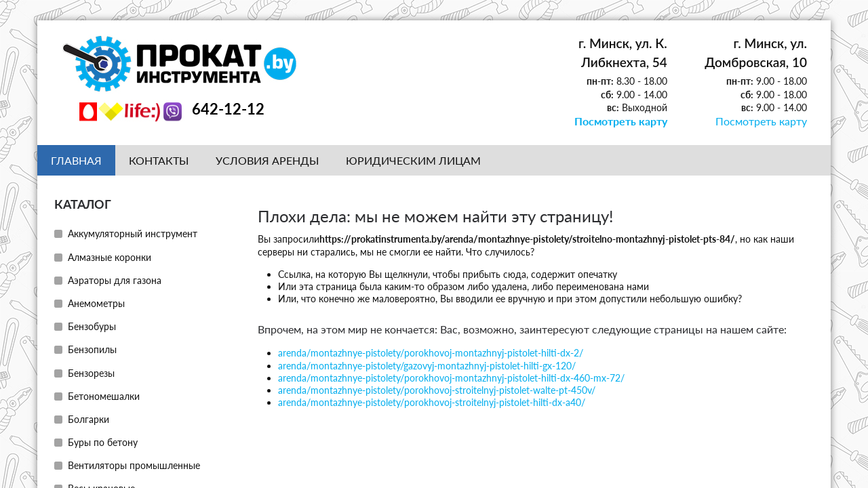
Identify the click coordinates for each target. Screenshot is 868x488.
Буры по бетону (103, 442)
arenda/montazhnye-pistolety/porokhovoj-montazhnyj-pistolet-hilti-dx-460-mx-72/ (451, 377)
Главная (76, 160)
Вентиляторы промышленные (134, 465)
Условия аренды (267, 160)
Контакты (159, 160)
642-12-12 (228, 109)
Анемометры (96, 303)
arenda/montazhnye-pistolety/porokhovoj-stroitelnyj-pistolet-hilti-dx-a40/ (432, 402)
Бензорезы (91, 372)
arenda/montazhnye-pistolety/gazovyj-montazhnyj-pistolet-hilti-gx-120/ (427, 365)
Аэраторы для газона (115, 280)
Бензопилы (92, 349)
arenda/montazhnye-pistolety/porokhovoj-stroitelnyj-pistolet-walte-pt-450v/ (437, 389)
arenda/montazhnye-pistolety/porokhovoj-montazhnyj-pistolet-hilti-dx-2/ (431, 352)
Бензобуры (92, 326)
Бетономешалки (104, 395)
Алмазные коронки (110, 257)
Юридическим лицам (413, 160)
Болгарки (88, 419)
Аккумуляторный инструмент (133, 233)
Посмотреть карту (627, 121)
